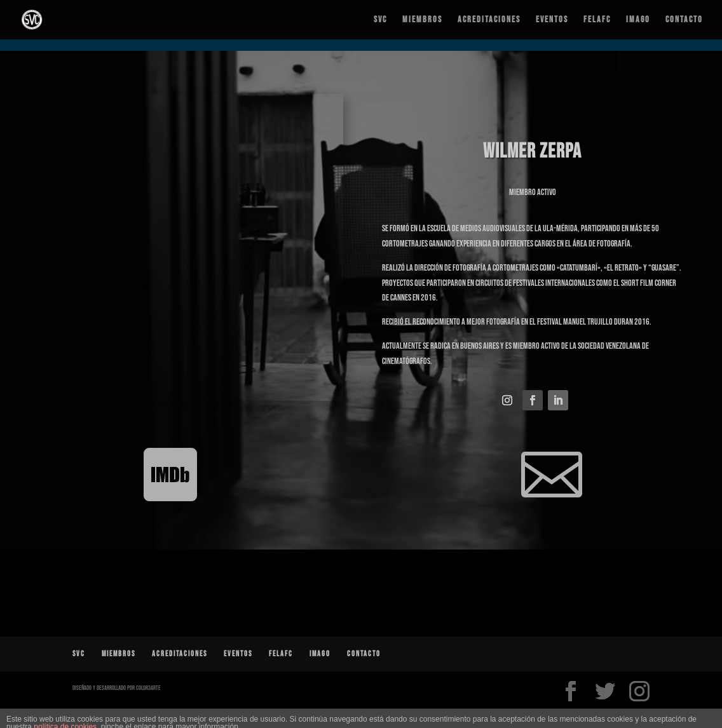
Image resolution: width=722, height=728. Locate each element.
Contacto (684, 20)
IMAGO (638, 20)
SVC (380, 20)
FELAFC (597, 20)
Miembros (422, 20)
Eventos (552, 20)
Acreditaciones (489, 20)
